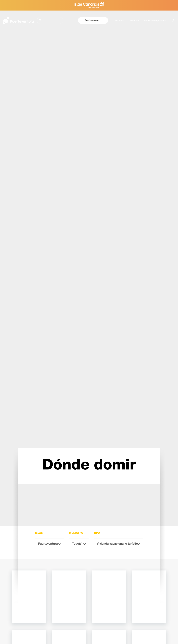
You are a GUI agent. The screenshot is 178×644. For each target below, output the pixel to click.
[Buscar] (50, 20)
